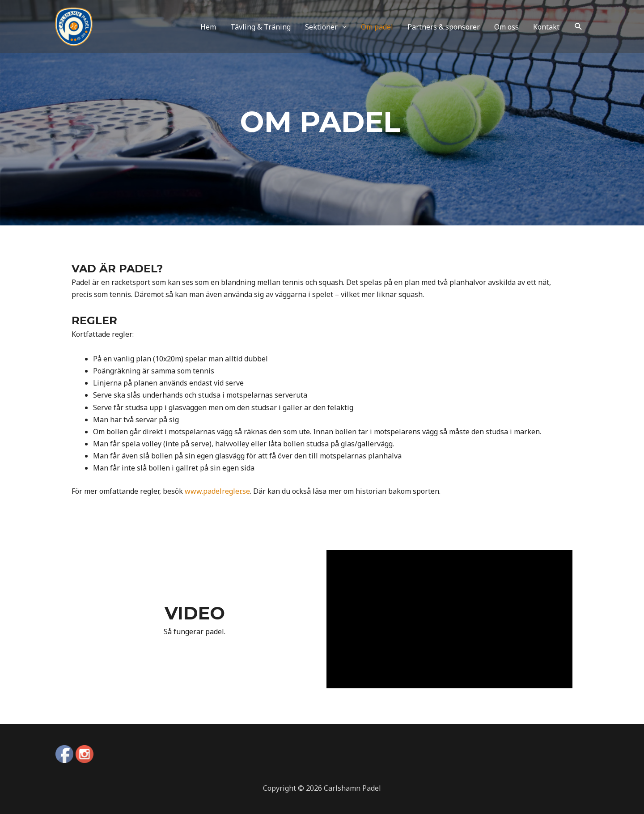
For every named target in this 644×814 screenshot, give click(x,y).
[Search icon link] (578, 30)
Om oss (506, 30)
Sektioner (321, 30)
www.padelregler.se (217, 491)
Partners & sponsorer (444, 30)
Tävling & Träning (261, 30)
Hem (208, 30)
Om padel (377, 30)
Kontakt (546, 30)
